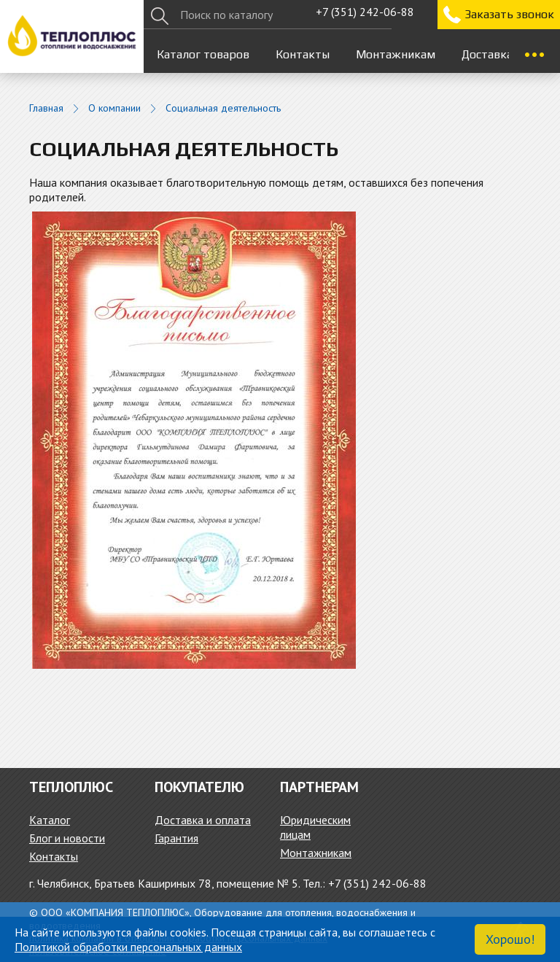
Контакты (303, 54)
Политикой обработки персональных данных (128, 947)
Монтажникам (396, 54)
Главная (46, 108)
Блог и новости (67, 838)
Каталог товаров (203, 54)
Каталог (50, 820)
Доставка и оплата (203, 820)
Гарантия (176, 838)
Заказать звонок (509, 14)
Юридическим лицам (315, 827)
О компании (114, 108)
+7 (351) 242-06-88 (365, 12)
